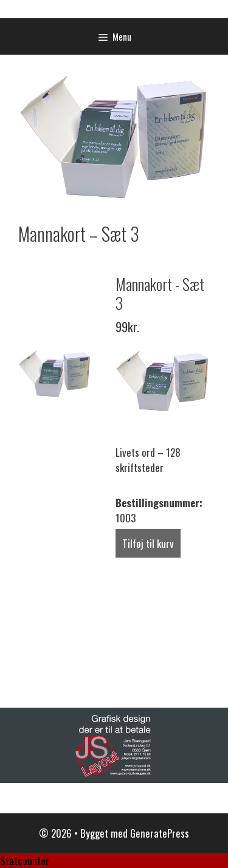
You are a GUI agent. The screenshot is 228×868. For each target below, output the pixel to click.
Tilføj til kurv (148, 543)
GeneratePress (160, 833)
